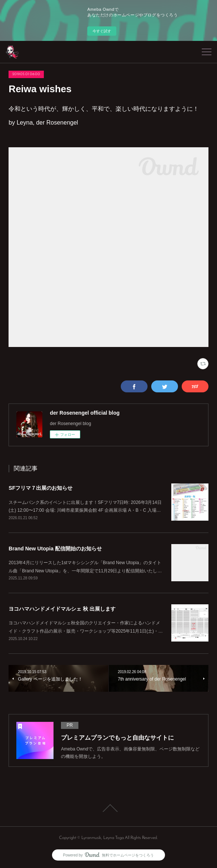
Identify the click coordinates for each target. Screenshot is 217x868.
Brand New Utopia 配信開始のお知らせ (55, 549)
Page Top (108, 808)
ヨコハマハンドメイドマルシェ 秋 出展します (62, 609)
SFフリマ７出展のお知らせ (41, 488)
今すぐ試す (102, 31)
